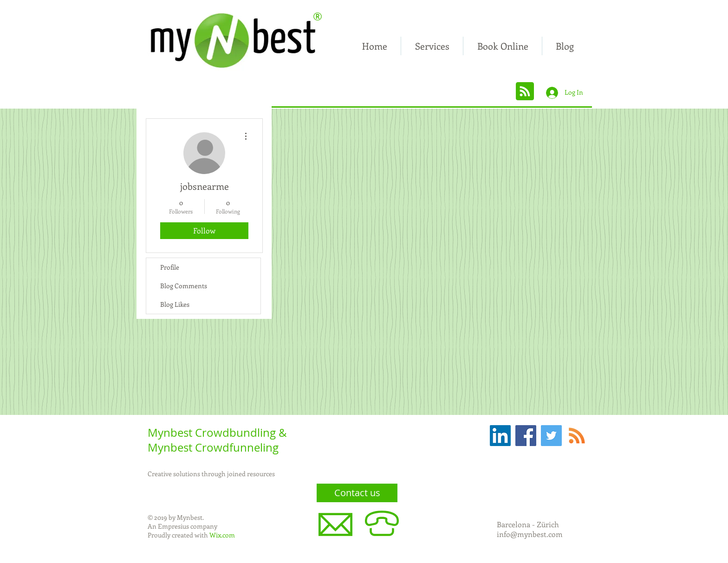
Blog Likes (175, 304)
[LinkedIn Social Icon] (500, 436)
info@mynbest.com (530, 534)
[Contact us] (357, 493)
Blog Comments (184, 286)
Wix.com (222, 535)
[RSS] (577, 436)
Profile (170, 267)
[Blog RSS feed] (525, 92)
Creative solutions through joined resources (211, 474)
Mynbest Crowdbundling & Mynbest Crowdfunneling (217, 440)
